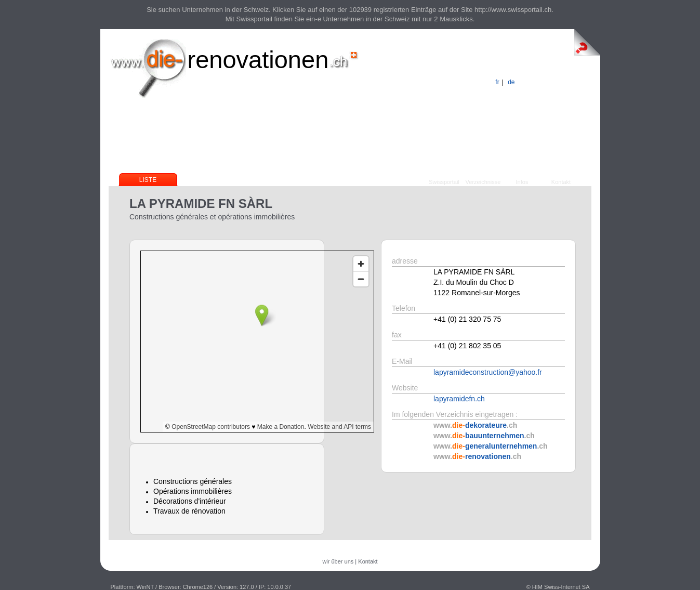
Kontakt (561, 182)
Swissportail (444, 182)
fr (497, 82)
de (511, 82)
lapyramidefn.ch (459, 399)
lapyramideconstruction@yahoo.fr (488, 372)
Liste (148, 180)
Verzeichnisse (483, 182)
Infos (522, 182)
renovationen (258, 60)
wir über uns (338, 561)
